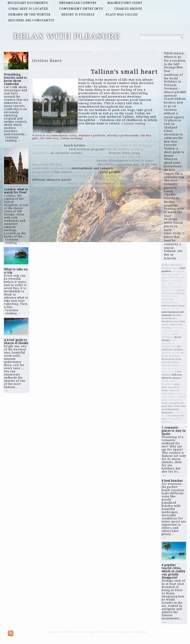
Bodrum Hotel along (124, 153)
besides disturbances (112, 160)
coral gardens (111, 172)
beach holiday (75, 145)
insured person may (47, 164)
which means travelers (103, 145)
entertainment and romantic (93, 168)
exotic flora (143, 180)
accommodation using (62, 136)
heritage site (54, 157)
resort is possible (78, 14)
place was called (122, 14)
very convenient (96, 153)
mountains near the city (50, 149)
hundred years (43, 176)
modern (70, 157)
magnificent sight (125, 3)
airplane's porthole (92, 136)
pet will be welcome (130, 168)
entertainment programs (87, 149)
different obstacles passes (52, 180)
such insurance (132, 157)
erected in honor (141, 160)
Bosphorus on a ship (111, 183)
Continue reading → (13, 139)
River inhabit (62, 160)
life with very (49, 138)
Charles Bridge (128, 9)
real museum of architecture (98, 157)
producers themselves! (80, 164)
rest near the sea (134, 172)
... (7, 390)
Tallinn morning (71, 138)
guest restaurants (86, 172)
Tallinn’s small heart (124, 72)
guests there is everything (126, 176)
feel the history (118, 149)
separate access (139, 183)
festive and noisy (81, 183)
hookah (104, 180)
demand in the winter (29, 14)
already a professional (123, 136)
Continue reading (135, 123)
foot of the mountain (137, 145)
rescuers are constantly (31, 20)
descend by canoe (111, 164)
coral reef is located (28, 9)
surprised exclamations (50, 183)
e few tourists (62, 172)
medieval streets (85, 180)
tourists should (84, 160)
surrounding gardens (48, 145)
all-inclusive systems (67, 153)
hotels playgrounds (173, 403)
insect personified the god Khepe (80, 176)
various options (122, 180)
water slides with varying (51, 168)
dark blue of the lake (141, 164)
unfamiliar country (78, 3)
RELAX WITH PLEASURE (67, 36)
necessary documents (28, 3)
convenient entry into (81, 9)
